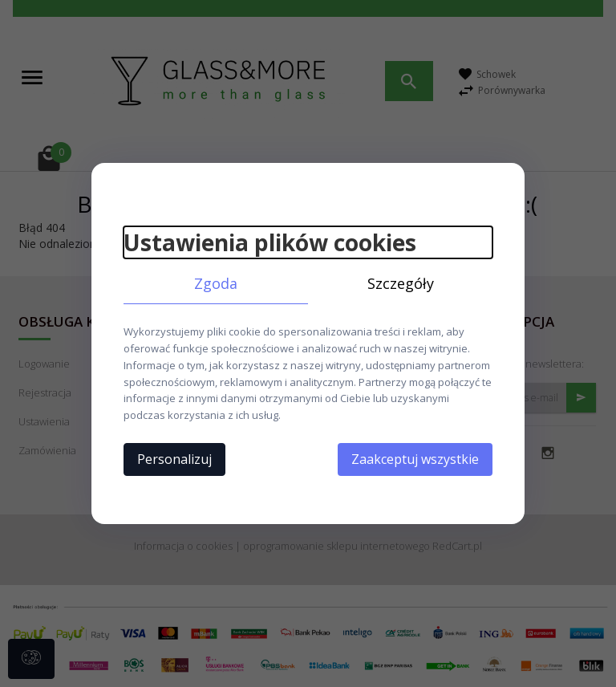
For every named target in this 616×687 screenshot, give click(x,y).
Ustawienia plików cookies (270, 242)
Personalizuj (174, 459)
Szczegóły (401, 283)
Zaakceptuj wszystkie (415, 459)
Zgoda (216, 283)
